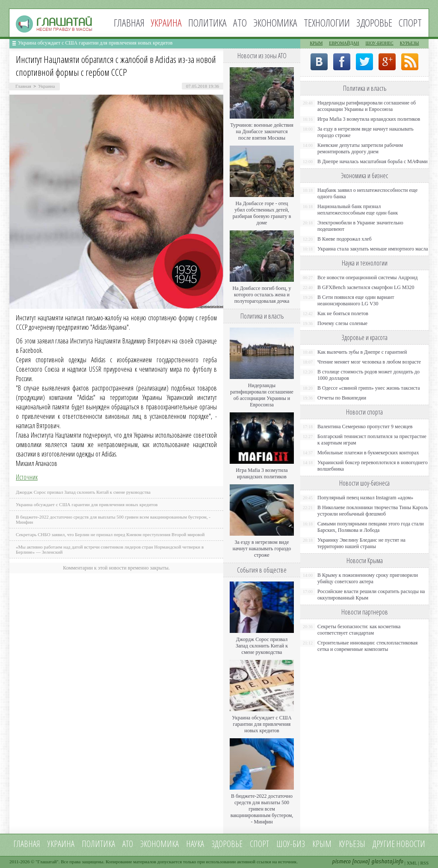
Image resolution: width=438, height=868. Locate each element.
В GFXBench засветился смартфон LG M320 (366, 287)
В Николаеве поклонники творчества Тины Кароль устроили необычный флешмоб (373, 511)
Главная (129, 22)
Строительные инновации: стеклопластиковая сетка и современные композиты (367, 646)
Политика (207, 22)
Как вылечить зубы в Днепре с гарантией (362, 352)
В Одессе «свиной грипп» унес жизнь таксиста (369, 388)
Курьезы (410, 43)
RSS (424, 863)
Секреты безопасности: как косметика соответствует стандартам (359, 630)
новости (411, 844)
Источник (27, 477)
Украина (46, 86)
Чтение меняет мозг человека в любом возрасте (369, 362)
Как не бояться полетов (343, 313)
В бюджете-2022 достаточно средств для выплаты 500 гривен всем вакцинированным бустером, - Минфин (262, 809)
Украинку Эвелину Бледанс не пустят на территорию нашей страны (361, 543)
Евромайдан (344, 43)
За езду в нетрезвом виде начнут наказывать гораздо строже (262, 549)
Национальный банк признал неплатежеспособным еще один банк (358, 210)
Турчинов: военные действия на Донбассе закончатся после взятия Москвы (262, 131)
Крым (316, 43)
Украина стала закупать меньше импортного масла (373, 249)
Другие (384, 844)
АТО (240, 22)
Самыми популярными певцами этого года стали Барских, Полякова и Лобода (371, 527)
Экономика (275, 22)
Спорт (410, 22)
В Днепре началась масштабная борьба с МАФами (373, 161)
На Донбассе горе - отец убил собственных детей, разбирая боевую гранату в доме (262, 213)
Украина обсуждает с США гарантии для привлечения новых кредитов (95, 43)
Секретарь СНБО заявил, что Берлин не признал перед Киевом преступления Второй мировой (110, 534)
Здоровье (374, 22)
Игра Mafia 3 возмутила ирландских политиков (262, 473)
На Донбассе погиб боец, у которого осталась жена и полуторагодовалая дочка (262, 295)
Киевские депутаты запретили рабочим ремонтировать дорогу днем (360, 148)
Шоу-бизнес (380, 43)
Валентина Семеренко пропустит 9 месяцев (365, 427)
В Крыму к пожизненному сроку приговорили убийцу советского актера (368, 578)
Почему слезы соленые (342, 323)
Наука (195, 844)
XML (412, 863)
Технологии (327, 22)
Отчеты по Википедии (342, 398)
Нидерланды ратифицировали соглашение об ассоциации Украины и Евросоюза (262, 395)
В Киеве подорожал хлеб (345, 239)
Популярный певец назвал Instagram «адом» (365, 498)
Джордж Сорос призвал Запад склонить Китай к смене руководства (83, 492)
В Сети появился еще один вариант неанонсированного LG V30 (356, 300)
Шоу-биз (291, 844)
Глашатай (47, 862)
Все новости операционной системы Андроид (367, 277)
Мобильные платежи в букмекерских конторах (368, 453)
